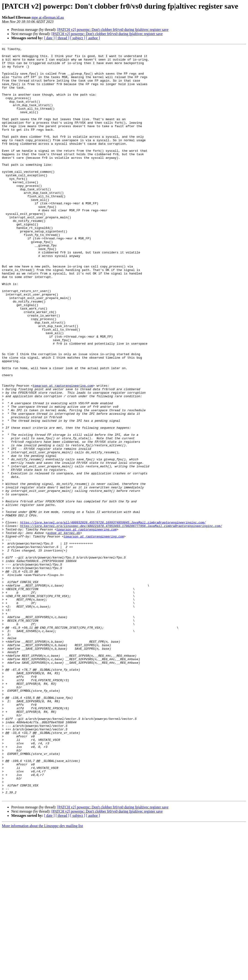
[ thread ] (62, 38)
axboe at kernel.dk (64, 630)
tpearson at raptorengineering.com (63, 454)
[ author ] (93, 38)
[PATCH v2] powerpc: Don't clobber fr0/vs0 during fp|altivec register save (113, 30)
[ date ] (49, 38)
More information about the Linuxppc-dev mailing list (42, 976)
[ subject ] (78, 38)
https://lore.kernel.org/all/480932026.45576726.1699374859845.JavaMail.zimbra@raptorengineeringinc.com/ (113, 618)
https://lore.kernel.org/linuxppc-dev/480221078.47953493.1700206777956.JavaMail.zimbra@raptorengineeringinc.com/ (121, 622)
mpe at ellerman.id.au (48, 17)
